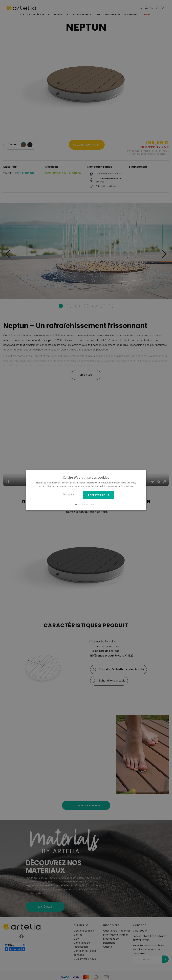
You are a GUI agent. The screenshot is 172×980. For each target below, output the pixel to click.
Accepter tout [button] (99, 495)
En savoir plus (128, 486)
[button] (86, 504)
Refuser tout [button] (69, 494)
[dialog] (86, 490)
